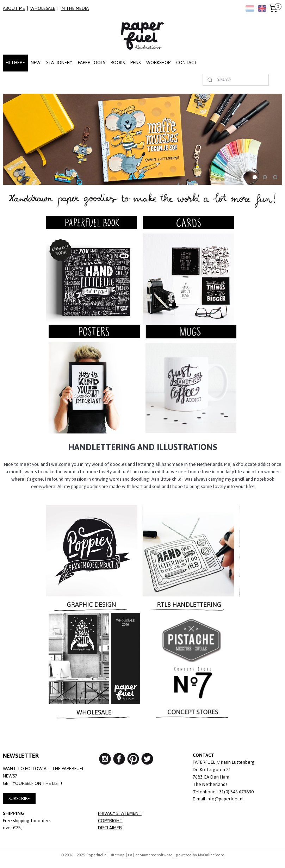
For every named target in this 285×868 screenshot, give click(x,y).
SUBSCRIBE (19, 798)
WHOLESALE (43, 8)
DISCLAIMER (110, 828)
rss (130, 855)
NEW (36, 63)
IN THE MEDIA (75, 8)
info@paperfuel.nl (225, 799)
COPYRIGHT (110, 821)
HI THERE (15, 63)
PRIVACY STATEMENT (120, 813)
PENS (135, 63)
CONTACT (187, 63)
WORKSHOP (158, 63)
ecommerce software (154, 855)
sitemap (118, 855)
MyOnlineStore (211, 855)
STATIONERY (59, 63)
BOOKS (118, 63)
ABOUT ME (14, 8)
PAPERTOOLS (91, 63)
